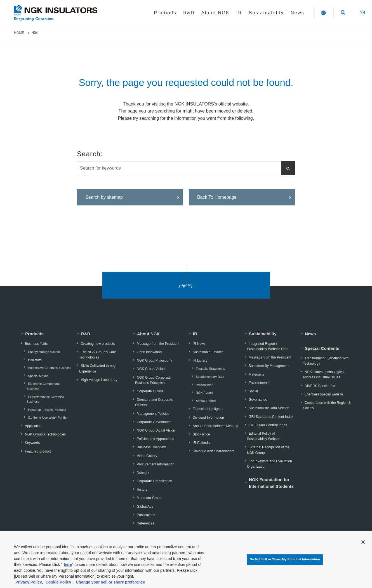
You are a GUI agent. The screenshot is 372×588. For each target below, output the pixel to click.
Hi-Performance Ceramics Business (44, 399)
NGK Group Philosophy (152, 360)
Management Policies (151, 414)
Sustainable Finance (206, 352)
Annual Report (204, 401)
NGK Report (203, 393)
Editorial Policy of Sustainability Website (262, 436)
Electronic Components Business (42, 386)
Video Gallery (145, 456)
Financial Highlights (206, 409)
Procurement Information (154, 464)
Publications (144, 515)
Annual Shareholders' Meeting (214, 426)
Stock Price (199, 434)
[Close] (363, 545)
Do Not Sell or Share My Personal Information (285, 563)
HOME (19, 33)
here (68, 568)
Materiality (255, 374)
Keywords (30, 443)
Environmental (258, 383)
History (140, 489)
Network (141, 473)
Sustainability (263, 334)
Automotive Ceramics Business (48, 368)
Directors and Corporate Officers (153, 402)
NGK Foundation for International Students (271, 483)
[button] (323, 13)
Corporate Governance (152, 422)
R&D (86, 334)
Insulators (33, 360)
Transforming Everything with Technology (325, 361)
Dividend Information (206, 418)
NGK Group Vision (149, 369)
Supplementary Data (208, 377)
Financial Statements (209, 369)
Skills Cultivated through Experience (97, 368)
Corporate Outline (148, 391)
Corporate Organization (153, 481)
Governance (256, 400)
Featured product (36, 451)
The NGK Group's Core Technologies (96, 355)
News (310, 334)
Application (31, 426)
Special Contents (322, 348)
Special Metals (36, 376)
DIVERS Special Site (318, 386)
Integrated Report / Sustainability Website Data (267, 346)
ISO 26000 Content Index (266, 425)
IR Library (198, 360)
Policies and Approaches (153, 439)
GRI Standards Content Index (269, 417)
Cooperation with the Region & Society (326, 405)
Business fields (34, 344)
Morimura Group (147, 498)
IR (195, 334)
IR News (197, 344)
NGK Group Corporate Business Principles (152, 380)
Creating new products (96, 344)
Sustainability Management (267, 366)
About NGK (149, 334)
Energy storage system (42, 352)
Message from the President (156, 344)
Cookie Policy (59, 585)
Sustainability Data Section (267, 408)
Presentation (203, 385)
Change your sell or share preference (110, 585)
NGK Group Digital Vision (154, 430)
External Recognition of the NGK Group (267, 450)
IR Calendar (200, 443)
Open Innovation (147, 352)
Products (34, 334)
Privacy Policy (29, 585)
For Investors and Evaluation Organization (268, 464)
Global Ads (143, 507)
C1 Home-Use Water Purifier (46, 418)
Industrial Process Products (45, 410)
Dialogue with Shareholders (212, 451)
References (143, 523)
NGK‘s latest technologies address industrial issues (322, 375)
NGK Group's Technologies (43, 434)
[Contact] (362, 12)
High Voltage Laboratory (97, 380)
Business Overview (149, 447)
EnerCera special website (322, 394)
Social (251, 391)
